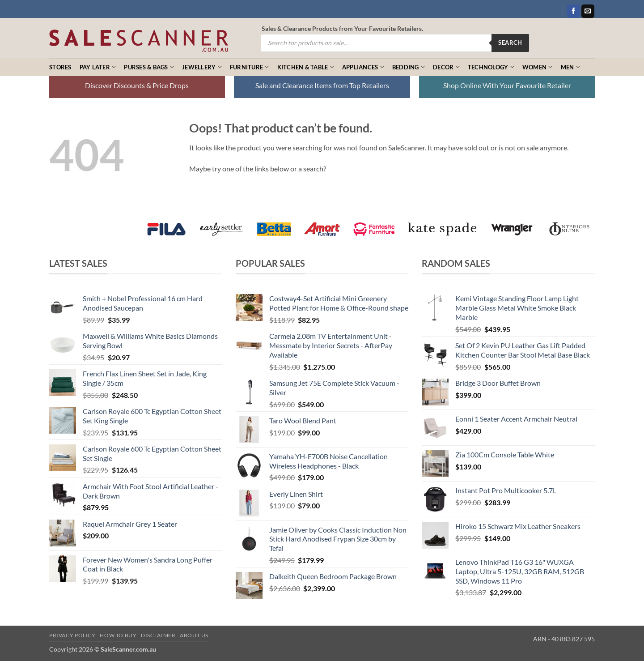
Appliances (363, 67)
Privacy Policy (72, 635)
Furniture (250, 67)
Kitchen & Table (306, 67)
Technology (491, 67)
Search (510, 43)
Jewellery (202, 67)
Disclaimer (158, 635)
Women (538, 67)
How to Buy (118, 635)
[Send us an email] (588, 11)
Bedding (409, 67)
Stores (60, 67)
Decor (446, 67)
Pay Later (98, 67)
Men (570, 67)
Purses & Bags (149, 67)
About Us (194, 635)
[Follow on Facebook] (574, 11)
